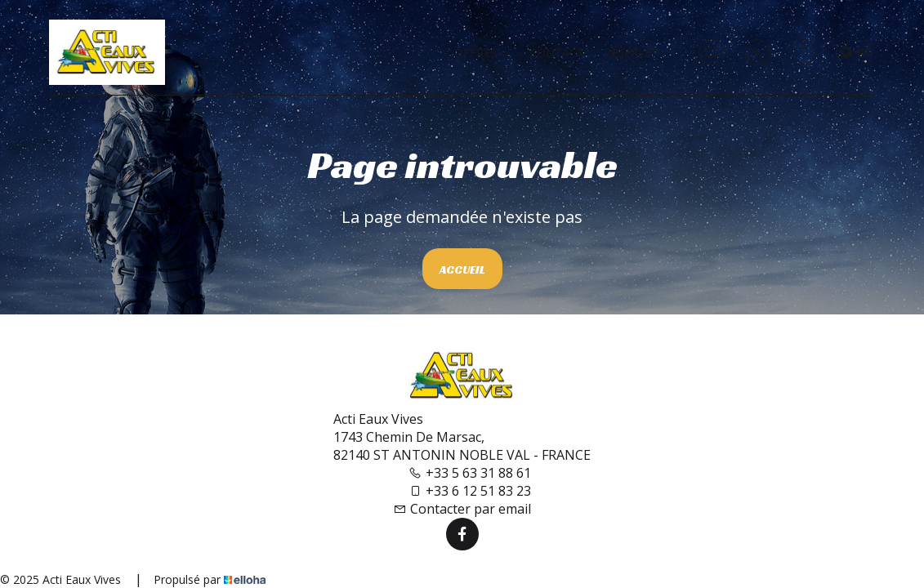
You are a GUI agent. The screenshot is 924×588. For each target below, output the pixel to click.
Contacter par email (462, 509)
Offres (482, 53)
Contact (557, 53)
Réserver (631, 53)
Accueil (462, 269)
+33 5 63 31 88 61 (470, 473)
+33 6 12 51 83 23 (470, 491)
